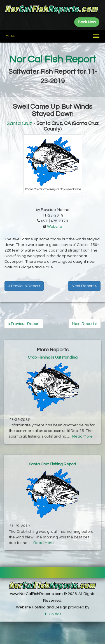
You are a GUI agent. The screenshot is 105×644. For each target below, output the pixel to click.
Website (55, 227)
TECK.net (53, 614)
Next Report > (84, 286)
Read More (82, 436)
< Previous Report (24, 286)
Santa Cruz (19, 123)
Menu (11, 36)
